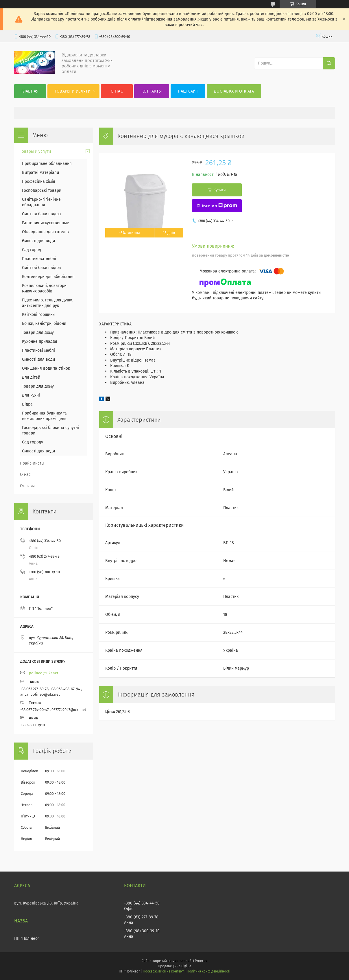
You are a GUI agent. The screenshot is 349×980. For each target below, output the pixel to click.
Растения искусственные (46, 223)
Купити (220, 190)
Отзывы (27, 486)
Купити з (220, 206)
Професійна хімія (39, 182)
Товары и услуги (73, 91)
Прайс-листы (32, 463)
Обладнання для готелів (45, 232)
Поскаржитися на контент (163, 971)
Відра (27, 404)
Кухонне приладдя (40, 341)
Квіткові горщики (38, 315)
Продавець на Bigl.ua (174, 966)
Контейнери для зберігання (48, 277)
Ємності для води (38, 241)
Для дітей (31, 377)
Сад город (32, 250)
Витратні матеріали (40, 173)
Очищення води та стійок (46, 368)
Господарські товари (42, 190)
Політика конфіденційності (208, 971)
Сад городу (33, 442)
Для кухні (31, 395)
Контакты (152, 91)
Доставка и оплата (234, 91)
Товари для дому (38, 332)
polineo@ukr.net (44, 673)
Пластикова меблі (39, 259)
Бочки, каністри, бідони (44, 324)
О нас (117, 91)
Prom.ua (201, 961)
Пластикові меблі (38, 350)
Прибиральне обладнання (47, 164)
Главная (30, 91)
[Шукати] (329, 63)
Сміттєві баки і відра (41, 214)
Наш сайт (188, 91)
